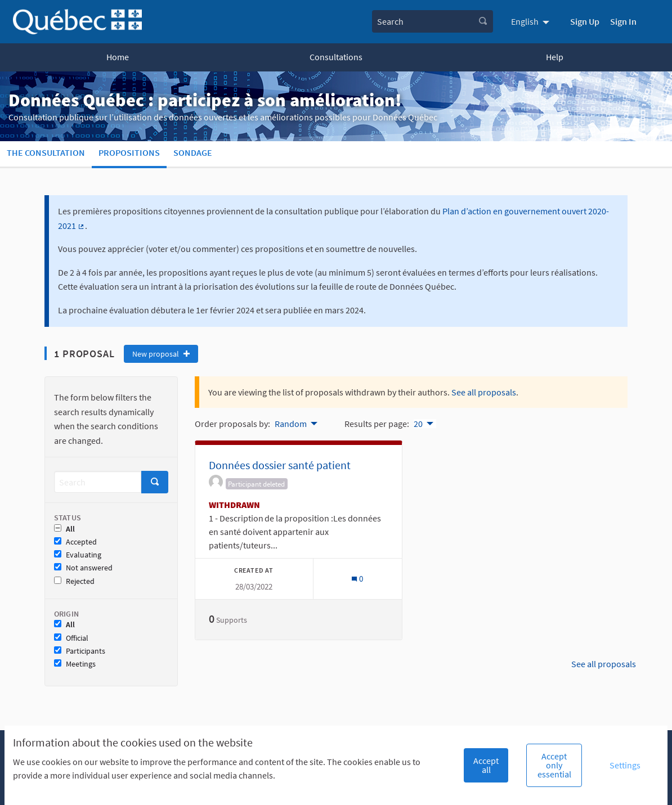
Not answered (83, 568)
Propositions (129, 152)
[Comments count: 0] (357, 579)
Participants (80, 651)
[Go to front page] (77, 22)
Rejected (74, 581)
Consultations (336, 57)
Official (71, 638)
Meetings (75, 664)
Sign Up (585, 21)
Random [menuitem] (291, 424)
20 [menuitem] (418, 424)
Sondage (193, 152)
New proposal (161, 354)
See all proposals (484, 392)
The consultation (46, 152)
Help (555, 57)
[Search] (98, 482)
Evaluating (78, 555)
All (64, 529)
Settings (625, 765)
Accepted (75, 542)
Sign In (623, 21)
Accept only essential (554, 765)
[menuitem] (532, 21)
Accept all (486, 765)
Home (118, 57)
